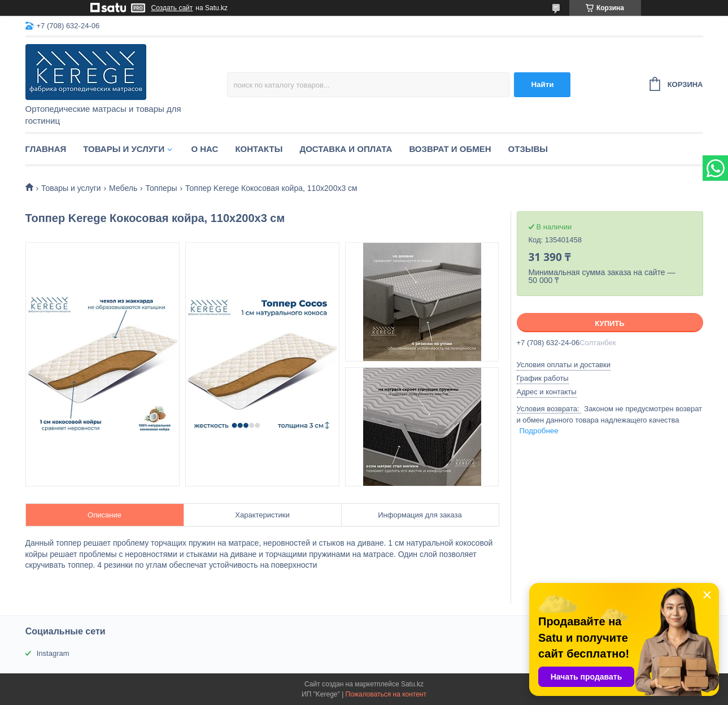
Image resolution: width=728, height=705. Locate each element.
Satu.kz (412, 684)
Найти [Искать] (542, 84)
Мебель (123, 188)
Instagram (53, 653)
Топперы (162, 188)
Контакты (259, 149)
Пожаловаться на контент (386, 694)
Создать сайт (172, 8)
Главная (46, 149)
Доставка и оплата (346, 149)
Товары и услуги (124, 149)
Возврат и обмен (450, 149)
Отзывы (528, 149)
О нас (204, 149)
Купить (609, 323)
